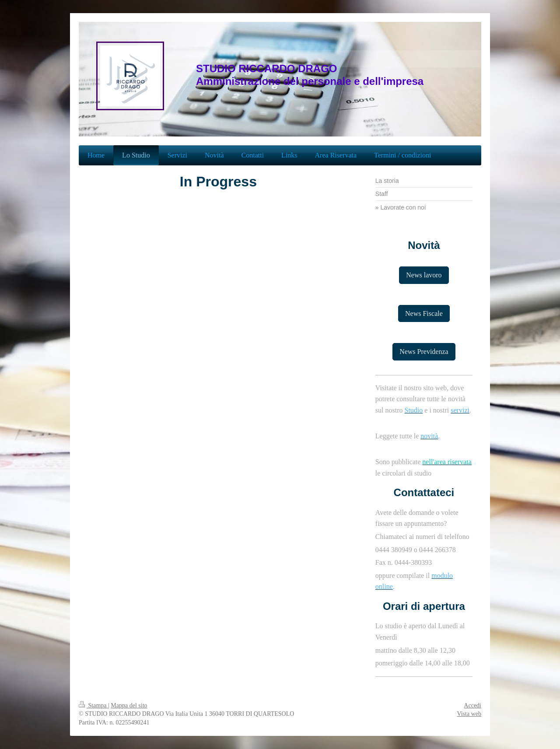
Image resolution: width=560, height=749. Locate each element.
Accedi (472, 705)
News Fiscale (424, 313)
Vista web (469, 714)
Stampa (93, 705)
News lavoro (424, 275)
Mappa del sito (129, 705)
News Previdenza (424, 352)
